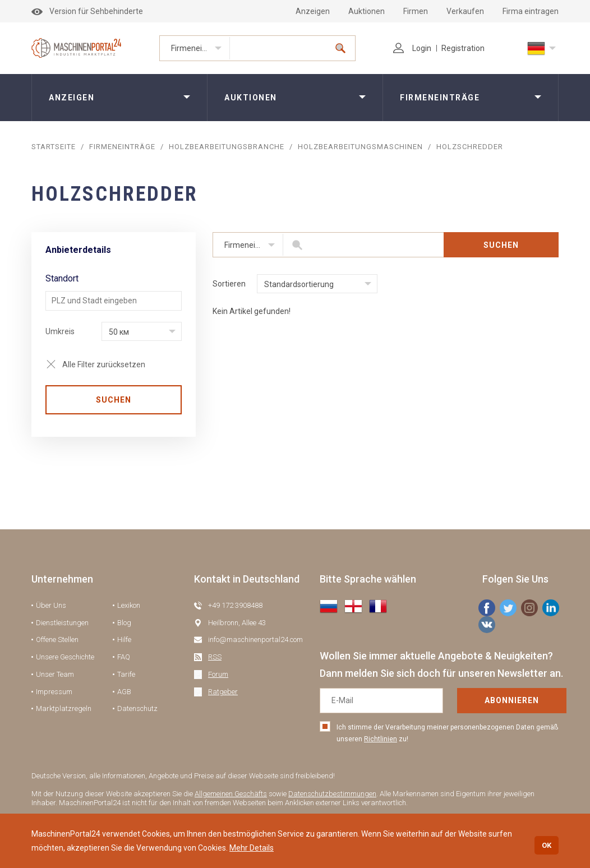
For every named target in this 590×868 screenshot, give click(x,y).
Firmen (416, 11)
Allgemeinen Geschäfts (231, 794)
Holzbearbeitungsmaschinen (360, 147)
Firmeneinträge (198, 48)
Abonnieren (512, 700)
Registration (463, 48)
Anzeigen (313, 11)
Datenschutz (137, 708)
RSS (215, 657)
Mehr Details (252, 848)
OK (547, 845)
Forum (218, 674)
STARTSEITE (54, 147)
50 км (119, 332)
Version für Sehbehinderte (87, 11)
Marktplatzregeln (64, 708)
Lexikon (129, 605)
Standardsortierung (299, 284)
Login (412, 48)
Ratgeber (223, 692)
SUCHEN (114, 400)
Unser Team (55, 674)
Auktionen (367, 11)
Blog (124, 623)
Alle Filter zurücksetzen (104, 364)
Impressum (54, 692)
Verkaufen (465, 11)
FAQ (124, 657)
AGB (124, 692)
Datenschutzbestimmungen (332, 794)
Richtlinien (381, 739)
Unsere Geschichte (65, 657)
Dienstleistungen (62, 623)
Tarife (126, 674)
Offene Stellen (57, 640)
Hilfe (124, 640)
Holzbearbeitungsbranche (227, 147)
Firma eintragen (531, 11)
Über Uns (51, 605)
